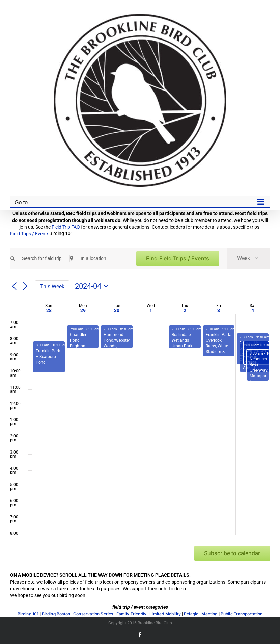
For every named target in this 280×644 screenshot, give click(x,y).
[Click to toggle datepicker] (93, 286)
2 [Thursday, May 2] (185, 310)
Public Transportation (242, 614)
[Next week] (25, 287)
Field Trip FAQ (66, 227)
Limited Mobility (165, 614)
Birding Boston (56, 614)
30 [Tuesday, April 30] (117, 310)
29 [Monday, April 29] (83, 310)
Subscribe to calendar (232, 553)
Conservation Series (93, 614)
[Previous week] (14, 287)
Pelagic (191, 614)
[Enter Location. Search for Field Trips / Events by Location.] (101, 259)
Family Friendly (132, 614)
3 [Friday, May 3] (219, 310)
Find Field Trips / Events (178, 258)
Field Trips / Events (30, 234)
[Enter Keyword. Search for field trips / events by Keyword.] (42, 259)
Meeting (209, 614)
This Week (52, 287)
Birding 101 (28, 614)
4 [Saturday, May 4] (253, 310)
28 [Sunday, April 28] (49, 310)
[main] (140, 414)
